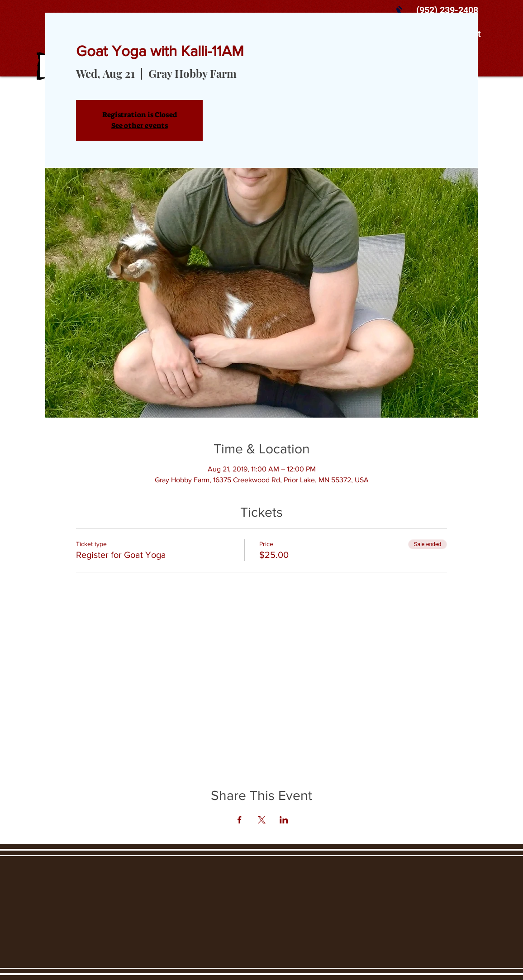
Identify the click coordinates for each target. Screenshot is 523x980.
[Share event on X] (262, 820)
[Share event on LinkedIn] (284, 820)
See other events (140, 126)
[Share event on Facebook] (240, 820)
